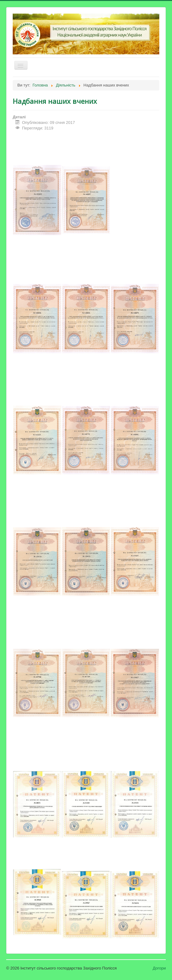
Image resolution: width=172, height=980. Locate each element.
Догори (159, 968)
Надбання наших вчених (55, 101)
